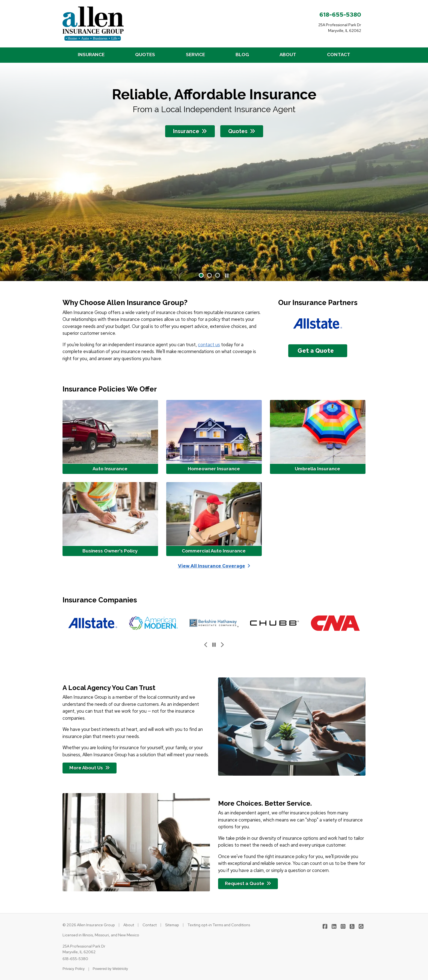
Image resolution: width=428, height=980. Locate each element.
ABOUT (288, 55)
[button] (201, 275)
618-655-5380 (340, 14)
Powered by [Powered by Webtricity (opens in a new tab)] (110, 969)
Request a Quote (248, 883)
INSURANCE (91, 55)
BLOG (242, 55)
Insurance (190, 131)
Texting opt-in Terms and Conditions (219, 925)
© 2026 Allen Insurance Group (89, 925)
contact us (209, 345)
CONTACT (339, 55)
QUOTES (145, 55)
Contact (150, 925)
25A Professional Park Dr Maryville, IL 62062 (84, 949)
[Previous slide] (206, 645)
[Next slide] (222, 645)
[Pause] (227, 276)
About (129, 925)
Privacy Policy (74, 969)
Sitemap (172, 925)
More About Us (90, 768)
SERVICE (195, 55)
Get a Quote (316, 351)
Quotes (242, 131)
